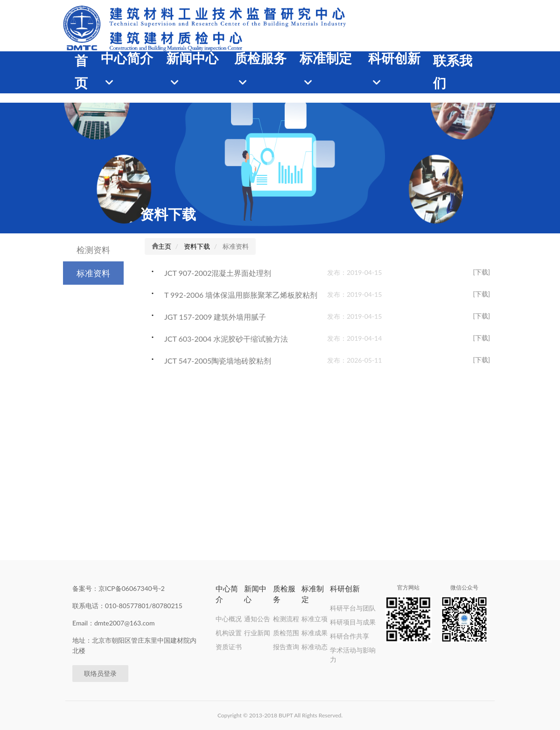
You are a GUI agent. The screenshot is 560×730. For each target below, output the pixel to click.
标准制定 (326, 59)
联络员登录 (100, 673)
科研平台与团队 (353, 608)
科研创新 (394, 59)
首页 (81, 72)
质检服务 (260, 59)
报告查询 (286, 647)
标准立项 (315, 619)
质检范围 (286, 633)
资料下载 (168, 214)
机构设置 (229, 633)
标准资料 (93, 273)
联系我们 (453, 72)
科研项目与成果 (353, 622)
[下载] (481, 272)
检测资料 (93, 250)
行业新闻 (257, 633)
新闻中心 (192, 59)
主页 (165, 246)
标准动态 (315, 647)
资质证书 (229, 647)
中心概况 (229, 619)
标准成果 (315, 633)
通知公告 (257, 619)
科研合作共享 (350, 636)
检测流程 (286, 619)
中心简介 (127, 59)
